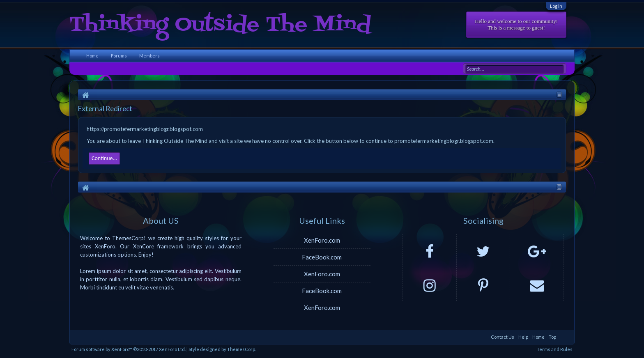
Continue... (104, 158)
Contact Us (503, 337)
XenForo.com (322, 240)
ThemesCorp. (241, 349)
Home (92, 56)
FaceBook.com (322, 257)
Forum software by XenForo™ (129, 349)
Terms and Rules (555, 349)
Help (523, 337)
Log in (556, 6)
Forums (119, 56)
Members (149, 56)
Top (552, 337)
